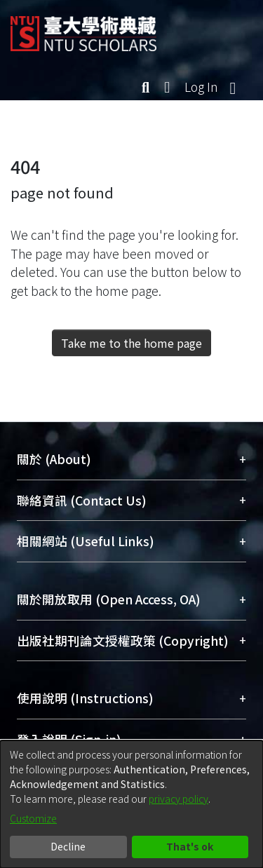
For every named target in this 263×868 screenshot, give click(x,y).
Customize (33, 818)
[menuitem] (168, 87)
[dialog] (131, 804)
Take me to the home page (131, 343)
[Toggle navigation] (233, 87)
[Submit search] (146, 87)
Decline (68, 846)
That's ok (190, 846)
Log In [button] (202, 87)
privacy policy (178, 799)
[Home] (83, 28)
